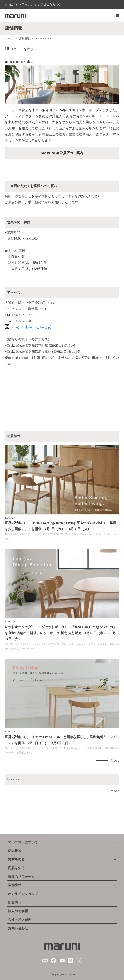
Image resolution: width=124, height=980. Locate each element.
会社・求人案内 (20, 920)
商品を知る (16, 868)
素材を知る (16, 860)
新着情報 (15, 902)
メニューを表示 (19, 49)
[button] (117, 16)
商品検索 (15, 851)
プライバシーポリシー (62, 975)
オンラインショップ (23, 894)
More (115, 760)
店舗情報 (24, 38)
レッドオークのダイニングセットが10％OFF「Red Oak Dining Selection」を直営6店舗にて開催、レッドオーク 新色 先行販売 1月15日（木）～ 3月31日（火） (61, 633)
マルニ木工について (23, 842)
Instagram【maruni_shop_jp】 (29, 327)
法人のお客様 (18, 911)
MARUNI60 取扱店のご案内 (62, 153)
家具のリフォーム (21, 877)
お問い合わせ (18, 928)
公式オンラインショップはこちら (32, 4)
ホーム (9, 38)
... (11, 539)
